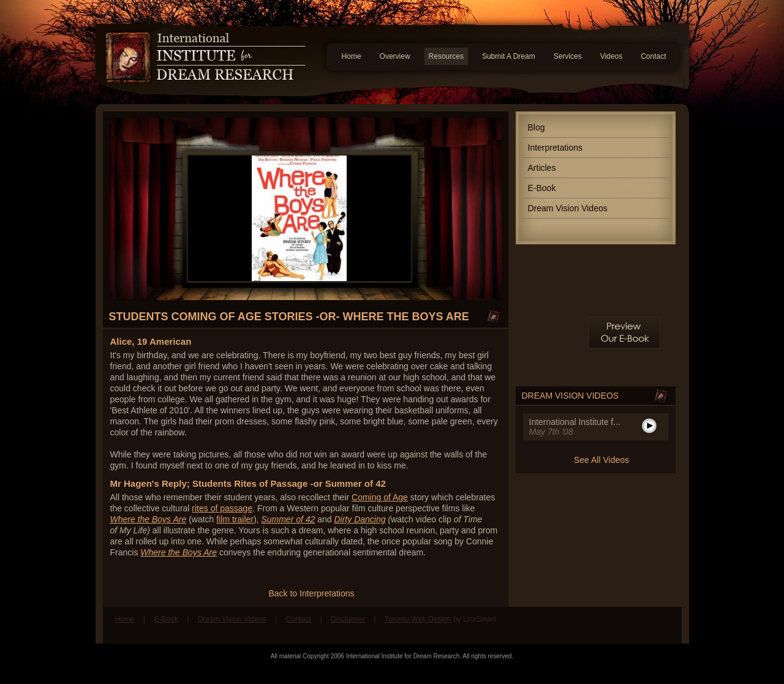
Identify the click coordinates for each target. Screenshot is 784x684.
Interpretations (556, 148)
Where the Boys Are (179, 552)
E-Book (542, 188)
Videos (611, 56)
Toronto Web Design (418, 619)
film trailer (235, 519)
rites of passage (222, 508)
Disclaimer (348, 619)
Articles (542, 168)
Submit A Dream (509, 56)
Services (568, 56)
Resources (446, 56)
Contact (653, 56)
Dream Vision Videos (568, 208)
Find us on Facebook (640, 625)
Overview (395, 56)
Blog (537, 127)
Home (352, 56)
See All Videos (601, 460)
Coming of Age (380, 497)
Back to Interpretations (311, 593)
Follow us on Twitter (663, 625)
